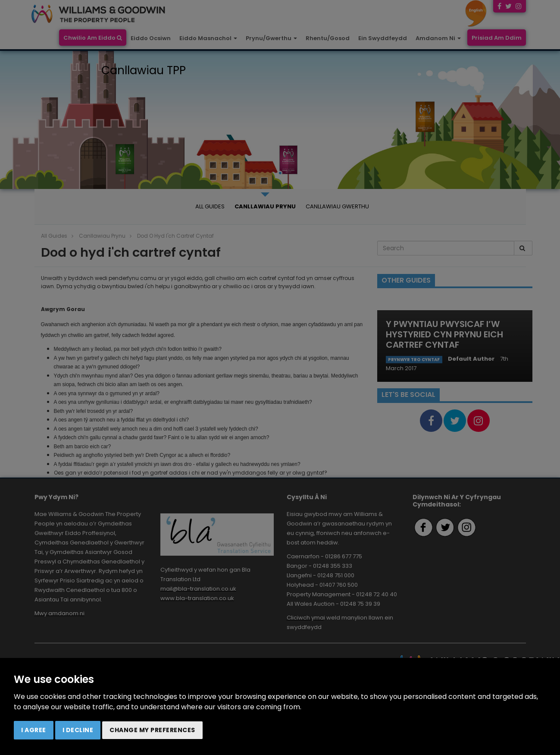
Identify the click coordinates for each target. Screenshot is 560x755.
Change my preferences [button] (152, 730)
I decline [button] (78, 730)
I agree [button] (34, 730)
